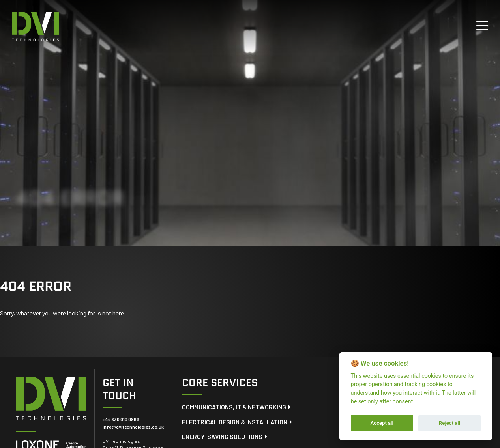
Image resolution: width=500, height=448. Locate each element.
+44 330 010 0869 (121, 419)
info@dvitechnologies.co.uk (133, 427)
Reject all (449, 423)
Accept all (382, 423)
